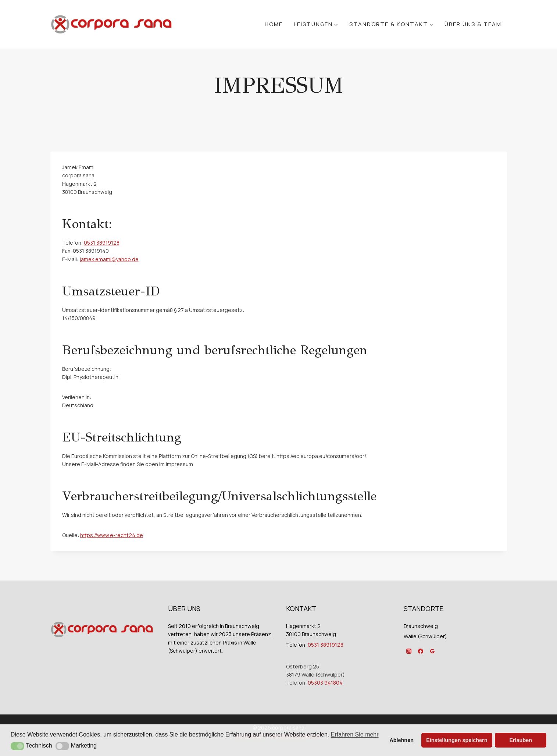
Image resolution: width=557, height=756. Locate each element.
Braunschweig (421, 626)
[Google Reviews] (432, 651)
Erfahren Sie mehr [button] (355, 734)
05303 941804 (325, 683)
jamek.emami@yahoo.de (109, 259)
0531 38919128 (102, 243)
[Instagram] (409, 651)
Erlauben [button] (521, 740)
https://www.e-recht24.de (112, 535)
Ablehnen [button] (401, 740)
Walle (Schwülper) (425, 636)
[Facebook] (421, 651)
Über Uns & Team (473, 24)
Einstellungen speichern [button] (457, 740)
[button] (17, 746)
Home (274, 24)
